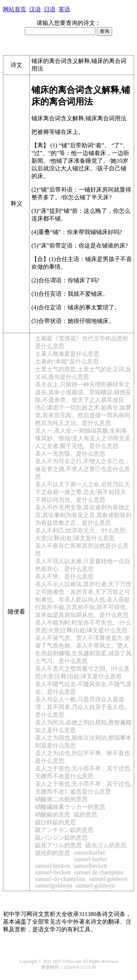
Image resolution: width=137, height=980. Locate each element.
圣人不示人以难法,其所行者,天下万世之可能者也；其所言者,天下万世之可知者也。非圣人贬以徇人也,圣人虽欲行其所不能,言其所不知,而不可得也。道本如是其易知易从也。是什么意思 (83, 600)
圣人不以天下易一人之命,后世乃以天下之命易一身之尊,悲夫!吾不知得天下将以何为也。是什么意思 (83, 492)
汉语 (35, 9)
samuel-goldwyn (95, 885)
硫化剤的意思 (53, 853)
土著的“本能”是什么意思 (67, 361)
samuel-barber (91, 859)
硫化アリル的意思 (58, 845)
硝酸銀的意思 (53, 815)
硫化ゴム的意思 (106, 845)
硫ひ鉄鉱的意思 (56, 822)
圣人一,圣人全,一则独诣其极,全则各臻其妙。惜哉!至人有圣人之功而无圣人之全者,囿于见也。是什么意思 (83, 438)
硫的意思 (85, 815)
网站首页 (15, 9)
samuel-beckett (53, 872)
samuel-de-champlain (60, 879)
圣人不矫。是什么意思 (64, 576)
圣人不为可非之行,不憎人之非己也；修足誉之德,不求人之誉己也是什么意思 (83, 469)
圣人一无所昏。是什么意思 (70, 454)
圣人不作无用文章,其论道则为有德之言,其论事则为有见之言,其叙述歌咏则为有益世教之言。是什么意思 (83, 515)
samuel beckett (53, 866)
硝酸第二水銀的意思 (61, 799)
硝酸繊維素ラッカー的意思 (70, 807)
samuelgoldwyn (54, 885)
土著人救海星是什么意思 (67, 354)
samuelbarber (90, 853)
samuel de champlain (99, 872)
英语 (64, 9)
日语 (50, 9)
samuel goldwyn (108, 879)
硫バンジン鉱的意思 (61, 838)
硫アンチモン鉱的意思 (64, 830)
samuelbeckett (91, 866)
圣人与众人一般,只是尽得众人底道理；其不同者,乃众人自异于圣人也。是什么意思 (83, 707)
